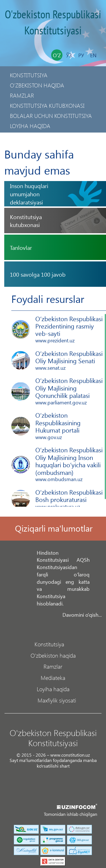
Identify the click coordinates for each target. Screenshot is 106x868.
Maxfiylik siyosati (34, 136)
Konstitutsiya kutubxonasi (47, 105)
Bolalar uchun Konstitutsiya (51, 115)
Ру (81, 55)
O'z (57, 55)
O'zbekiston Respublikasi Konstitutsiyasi (53, 23)
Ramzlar (22, 95)
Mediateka (53, 677)
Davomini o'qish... (82, 615)
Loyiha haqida (30, 126)
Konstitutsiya (29, 75)
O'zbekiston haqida (37, 85)
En (93, 55)
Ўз (69, 55)
